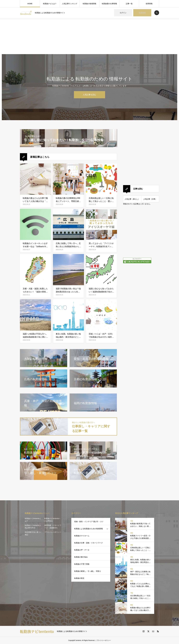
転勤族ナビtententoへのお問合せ (52, 520)
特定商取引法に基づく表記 (33, 533)
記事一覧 (129, 4)
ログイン (123, 13)
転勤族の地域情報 (89, 4)
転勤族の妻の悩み (81, 557)
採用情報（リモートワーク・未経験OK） (53, 527)
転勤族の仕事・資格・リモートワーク (89, 543)
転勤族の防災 (79, 578)
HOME (30, 4)
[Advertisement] (89, 36)
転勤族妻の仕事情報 (109, 4)
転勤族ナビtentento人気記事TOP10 (33, 527)
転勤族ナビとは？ (50, 4)
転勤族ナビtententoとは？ (33, 520)
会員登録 (142, 13)
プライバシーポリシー (53, 532)
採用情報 (149, 4)
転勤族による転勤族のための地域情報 (89, 529)
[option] (89, 87)
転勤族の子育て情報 (82, 564)
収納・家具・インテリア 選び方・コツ (89, 522)
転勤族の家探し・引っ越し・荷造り (88, 571)
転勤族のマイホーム (82, 536)
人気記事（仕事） (150, 199)
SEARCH (157, 13)
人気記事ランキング (70, 4)
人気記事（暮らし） (132, 199)
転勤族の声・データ (82, 550)
